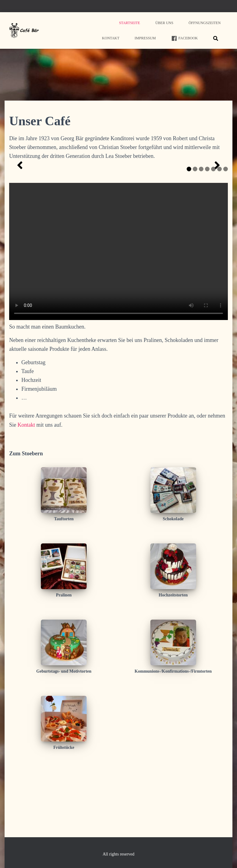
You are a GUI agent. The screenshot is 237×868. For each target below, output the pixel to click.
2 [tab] (195, 230)
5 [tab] (213, 230)
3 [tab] (201, 230)
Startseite (129, 23)
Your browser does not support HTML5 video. (118, 312)
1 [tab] (189, 230)
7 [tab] (226, 230)
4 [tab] (207, 230)
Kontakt (111, 38)
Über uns (164, 23)
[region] (118, 196)
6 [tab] (219, 230)
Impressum (145, 38)
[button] (20, 196)
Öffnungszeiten (205, 23)
